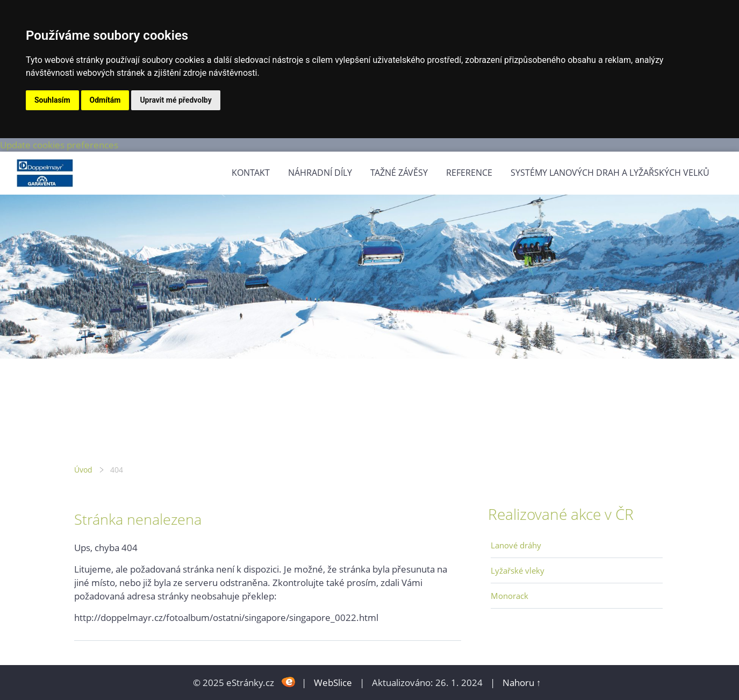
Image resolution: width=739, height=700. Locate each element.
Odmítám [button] (105, 100)
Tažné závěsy (399, 173)
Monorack (510, 596)
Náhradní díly (320, 173)
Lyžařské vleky (518, 570)
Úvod (83, 470)
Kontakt (251, 173)
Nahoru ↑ (522, 683)
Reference (469, 173)
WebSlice (333, 683)
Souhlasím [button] (52, 100)
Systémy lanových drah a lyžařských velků (610, 173)
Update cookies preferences (59, 145)
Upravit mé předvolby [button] (175, 100)
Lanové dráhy (516, 545)
